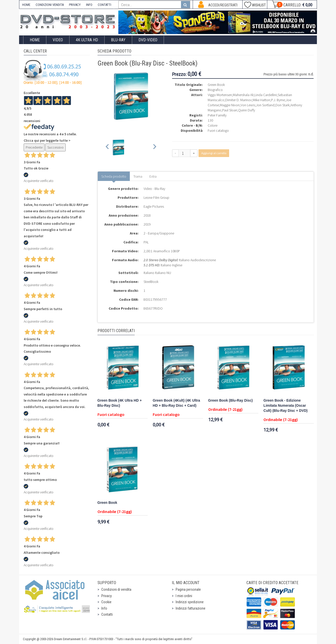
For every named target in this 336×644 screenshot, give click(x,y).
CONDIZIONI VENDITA (50, 5)
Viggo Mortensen (220, 95)
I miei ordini (184, 596)
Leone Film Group (156, 198)
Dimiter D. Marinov (239, 100)
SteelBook (151, 282)
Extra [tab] (153, 176)
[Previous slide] (108, 147)
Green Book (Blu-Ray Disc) (230, 400)
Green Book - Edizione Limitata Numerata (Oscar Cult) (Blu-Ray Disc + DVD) (285, 406)
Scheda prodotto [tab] (114, 176)
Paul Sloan (230, 110)
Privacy (107, 596)
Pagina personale (188, 589)
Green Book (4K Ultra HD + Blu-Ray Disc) (120, 403)
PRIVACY (75, 5)
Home (35, 40)
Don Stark (282, 105)
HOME (26, 5)
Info (104, 608)
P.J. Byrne (278, 100)
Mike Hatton (261, 100)
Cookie (106, 602)
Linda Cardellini (266, 95)
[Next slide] (154, 147)
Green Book (107, 503)
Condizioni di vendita (116, 589)
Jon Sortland (265, 105)
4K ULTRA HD (87, 40)
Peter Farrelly (217, 115)
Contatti (107, 614)
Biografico (215, 90)
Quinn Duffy (247, 110)
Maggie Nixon (230, 105)
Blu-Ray (118, 40)
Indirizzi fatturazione (191, 608)
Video (58, 40)
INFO (89, 5)
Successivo (55, 147)
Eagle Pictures (154, 206)
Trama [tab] (138, 176)
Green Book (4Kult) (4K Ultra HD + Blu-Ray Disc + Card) (176, 403)
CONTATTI (104, 5)
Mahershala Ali (243, 95)
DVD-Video (148, 40)
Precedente (34, 147)
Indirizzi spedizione (190, 602)
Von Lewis (248, 105)
